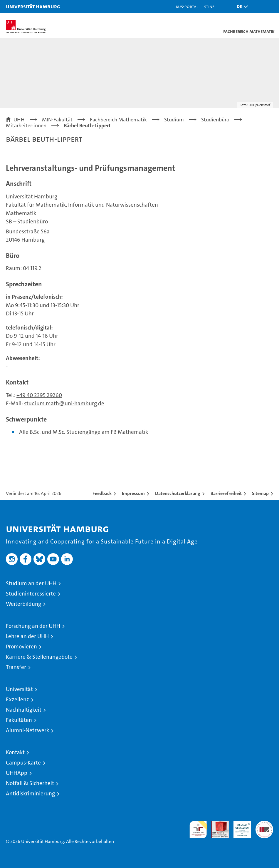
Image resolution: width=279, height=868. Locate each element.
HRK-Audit (239, 827)
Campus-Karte (23, 763)
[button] (241, 7)
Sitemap (260, 493)
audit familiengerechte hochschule (198, 829)
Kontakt (15, 752)
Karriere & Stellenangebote (39, 657)
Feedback (102, 493)
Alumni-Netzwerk (27, 730)
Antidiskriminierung (30, 793)
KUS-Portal (187, 6)
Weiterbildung (23, 604)
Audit (217, 824)
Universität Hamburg (33, 6)
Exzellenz (17, 699)
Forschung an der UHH (33, 626)
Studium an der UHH (31, 583)
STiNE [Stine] (209, 6)
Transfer (16, 667)
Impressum (133, 493)
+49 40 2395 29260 (39, 395)
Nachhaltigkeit (24, 710)
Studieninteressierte (31, 594)
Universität (19, 689)
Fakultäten (19, 720)
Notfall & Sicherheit (30, 783)
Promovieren (21, 647)
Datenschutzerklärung (178, 493)
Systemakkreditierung (264, 824)
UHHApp (17, 773)
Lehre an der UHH (27, 636)
